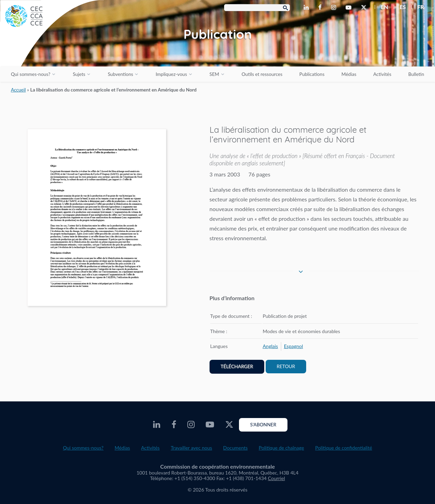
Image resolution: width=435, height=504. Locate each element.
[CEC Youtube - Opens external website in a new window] (350, 8)
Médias (349, 74)
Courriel (277, 478)
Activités (382, 74)
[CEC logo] (52, 52)
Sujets (79, 74)
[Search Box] (257, 8)
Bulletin (416, 74)
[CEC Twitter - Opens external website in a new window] (365, 8)
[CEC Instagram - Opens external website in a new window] (335, 8)
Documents (235, 448)
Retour (286, 366)
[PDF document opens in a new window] (97, 219)
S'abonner (263, 425)
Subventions (120, 74)
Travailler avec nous (191, 448)
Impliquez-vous (171, 74)
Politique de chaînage (281, 448)
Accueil (18, 90)
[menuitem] (381, 7)
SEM (214, 74)
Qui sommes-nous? (30, 74)
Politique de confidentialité (344, 448)
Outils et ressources (262, 74)
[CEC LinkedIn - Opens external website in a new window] (308, 8)
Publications (312, 74)
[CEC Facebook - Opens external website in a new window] (321, 8)
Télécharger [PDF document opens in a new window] (237, 366)
